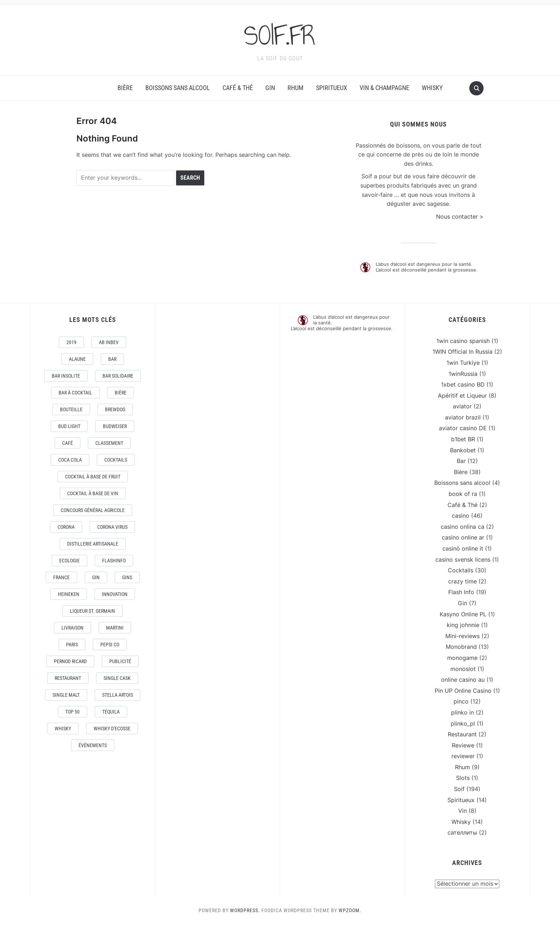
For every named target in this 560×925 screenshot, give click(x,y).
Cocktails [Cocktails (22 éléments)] (116, 459)
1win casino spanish (463, 340)
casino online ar (463, 537)
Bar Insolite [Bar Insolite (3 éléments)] (66, 376)
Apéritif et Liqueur (462, 395)
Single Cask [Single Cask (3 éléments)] (117, 678)
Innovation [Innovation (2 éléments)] (115, 594)
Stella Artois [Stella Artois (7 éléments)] (117, 695)
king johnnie (463, 625)
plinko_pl (463, 723)
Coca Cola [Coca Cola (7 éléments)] (70, 459)
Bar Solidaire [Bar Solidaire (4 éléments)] (118, 376)
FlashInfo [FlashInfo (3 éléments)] (114, 560)
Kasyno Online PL (463, 614)
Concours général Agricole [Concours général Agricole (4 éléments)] (93, 510)
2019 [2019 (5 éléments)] (71, 342)
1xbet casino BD (463, 384)
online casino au (463, 679)
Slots (463, 778)
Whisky (432, 88)
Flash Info (461, 592)
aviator (462, 406)
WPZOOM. (350, 910)
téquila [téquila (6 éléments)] (111, 711)
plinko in (462, 712)
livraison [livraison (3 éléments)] (72, 627)
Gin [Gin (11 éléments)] (96, 577)
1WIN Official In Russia (462, 352)
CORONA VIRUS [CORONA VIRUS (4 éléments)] (112, 527)
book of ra (463, 493)
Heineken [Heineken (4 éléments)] (69, 594)
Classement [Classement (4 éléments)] (109, 443)
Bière (125, 88)
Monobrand (461, 647)
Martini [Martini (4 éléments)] (115, 627)
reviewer (463, 756)
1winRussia (463, 373)
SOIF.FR (280, 35)
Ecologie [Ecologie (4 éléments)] (69, 560)
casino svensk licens (463, 559)
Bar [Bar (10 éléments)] (112, 359)
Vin (462, 810)
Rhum (296, 88)
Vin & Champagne (384, 88)
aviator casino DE (463, 428)
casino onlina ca (462, 526)
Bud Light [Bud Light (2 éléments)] (69, 426)
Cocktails (461, 570)
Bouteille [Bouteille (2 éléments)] (71, 409)
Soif (459, 789)
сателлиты (462, 832)
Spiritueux (332, 88)
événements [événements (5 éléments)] (93, 745)
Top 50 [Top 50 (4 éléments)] (72, 711)
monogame (462, 657)
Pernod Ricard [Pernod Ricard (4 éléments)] (70, 661)
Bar (461, 461)
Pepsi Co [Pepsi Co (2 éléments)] (110, 644)
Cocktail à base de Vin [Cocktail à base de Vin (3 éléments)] (93, 493)
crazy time (462, 581)
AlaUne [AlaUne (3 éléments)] (77, 359)
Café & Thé (238, 88)
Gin (270, 88)
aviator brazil (463, 417)
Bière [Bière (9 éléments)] (121, 392)
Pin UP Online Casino (463, 690)
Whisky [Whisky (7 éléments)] (63, 728)
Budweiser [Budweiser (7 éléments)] (115, 426)
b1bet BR (463, 439)
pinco (461, 701)
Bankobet (463, 450)
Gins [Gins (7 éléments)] (127, 577)
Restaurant (462, 734)
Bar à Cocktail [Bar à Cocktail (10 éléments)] (75, 392)
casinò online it (463, 548)
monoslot (463, 668)
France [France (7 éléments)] (61, 577)
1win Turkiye (463, 362)
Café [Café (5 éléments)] (67, 443)
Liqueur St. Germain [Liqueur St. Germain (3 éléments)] (92, 611)
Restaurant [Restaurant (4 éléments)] (68, 678)
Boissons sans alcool (178, 88)
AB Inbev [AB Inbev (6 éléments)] (109, 342)
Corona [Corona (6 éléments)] (66, 527)
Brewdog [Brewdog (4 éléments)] (115, 409)
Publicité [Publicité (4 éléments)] (120, 661)
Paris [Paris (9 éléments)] (72, 644)
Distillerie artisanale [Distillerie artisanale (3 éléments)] (93, 543)
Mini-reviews (462, 636)
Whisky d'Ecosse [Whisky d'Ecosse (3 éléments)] (112, 728)
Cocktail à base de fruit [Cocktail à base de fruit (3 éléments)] (93, 476)
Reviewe (463, 745)
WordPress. (245, 910)
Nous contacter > (460, 216)
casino (461, 515)
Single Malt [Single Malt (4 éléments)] (66, 695)
